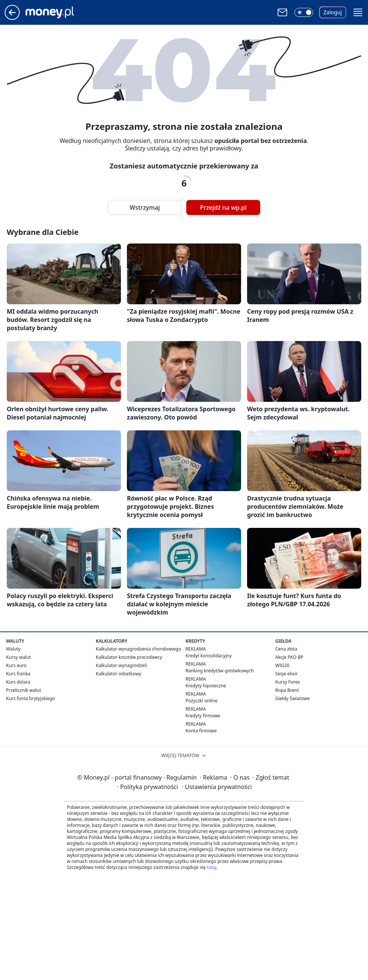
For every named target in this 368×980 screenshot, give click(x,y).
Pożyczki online (201, 701)
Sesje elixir (286, 674)
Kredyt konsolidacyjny (209, 656)
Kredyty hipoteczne (206, 686)
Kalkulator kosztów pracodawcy (129, 657)
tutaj (211, 867)
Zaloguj (333, 12)
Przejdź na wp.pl (223, 207)
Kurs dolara (18, 682)
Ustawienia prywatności (217, 787)
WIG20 (282, 665)
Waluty (13, 649)
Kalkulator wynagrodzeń (121, 665)
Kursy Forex (288, 682)
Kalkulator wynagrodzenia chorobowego (138, 649)
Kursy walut (18, 657)
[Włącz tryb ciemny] (304, 12)
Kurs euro (16, 665)
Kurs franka (18, 674)
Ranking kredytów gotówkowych (220, 671)
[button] (358, 12)
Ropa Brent (287, 690)
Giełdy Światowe (293, 698)
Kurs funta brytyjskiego (30, 698)
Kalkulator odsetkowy (118, 674)
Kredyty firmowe (203, 716)
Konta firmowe (201, 731)
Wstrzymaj (145, 207)
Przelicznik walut (23, 690)
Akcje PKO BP (289, 657)
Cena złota (286, 649)
